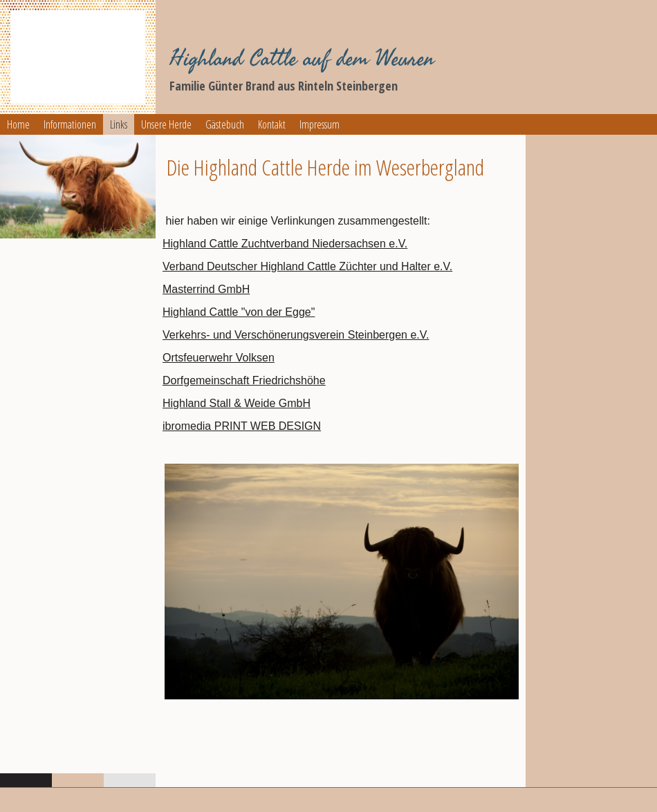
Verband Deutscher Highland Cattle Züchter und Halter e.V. (307, 266)
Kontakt (272, 124)
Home (18, 124)
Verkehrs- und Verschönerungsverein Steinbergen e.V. (296, 335)
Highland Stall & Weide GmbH (237, 403)
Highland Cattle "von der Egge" (239, 312)
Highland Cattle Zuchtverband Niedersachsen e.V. (285, 244)
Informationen (70, 124)
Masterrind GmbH (206, 289)
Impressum (320, 124)
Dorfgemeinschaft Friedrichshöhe (244, 380)
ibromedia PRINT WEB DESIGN (242, 426)
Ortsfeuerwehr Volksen (219, 358)
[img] (78, 57)
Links (119, 124)
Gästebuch (225, 124)
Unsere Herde (166, 124)
